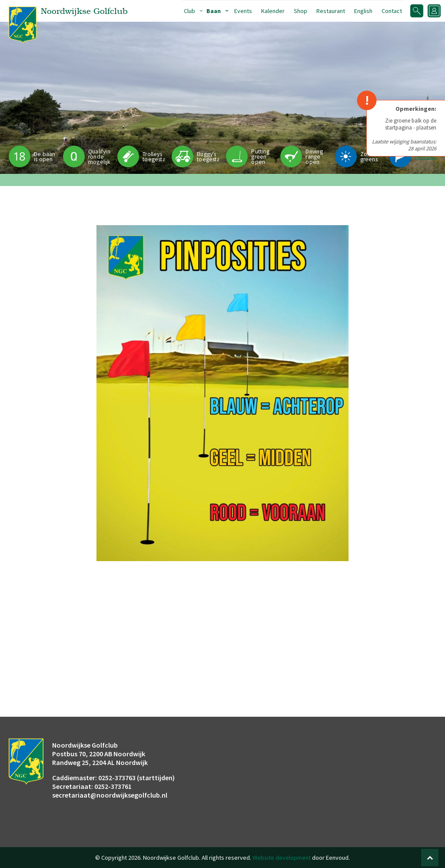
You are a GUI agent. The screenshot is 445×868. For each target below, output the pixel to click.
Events (243, 11)
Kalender (273, 11)
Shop (301, 11)
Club (189, 11)
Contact (392, 11)
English (363, 11)
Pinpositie (427, 157)
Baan (214, 11)
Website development (282, 858)
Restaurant (331, 11)
